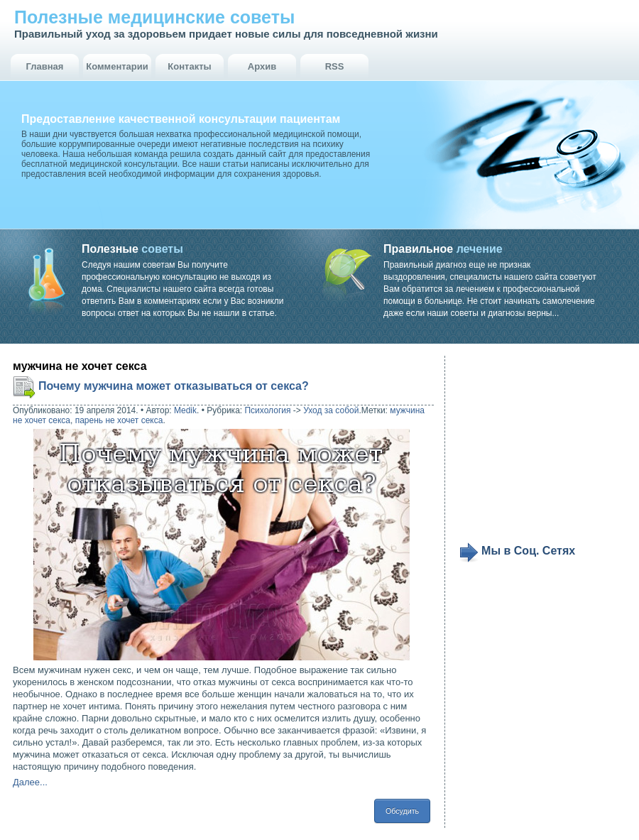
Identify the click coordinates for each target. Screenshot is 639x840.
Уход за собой (331, 410)
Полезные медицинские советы (154, 17)
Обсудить (402, 811)
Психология (267, 410)
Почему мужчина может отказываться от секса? (174, 386)
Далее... (30, 782)
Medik (185, 410)
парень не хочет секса (119, 420)
